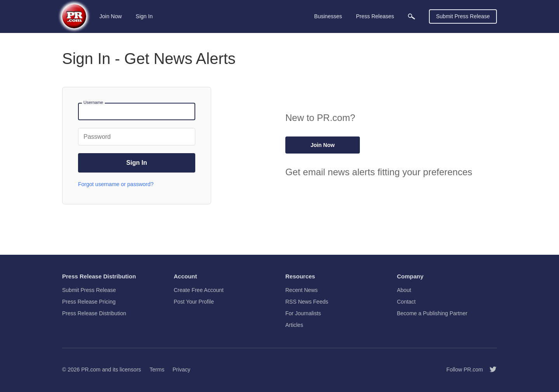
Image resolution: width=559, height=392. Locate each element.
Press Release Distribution (94, 313)
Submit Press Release (463, 16)
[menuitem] (411, 16)
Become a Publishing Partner (432, 313)
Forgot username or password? (116, 184)
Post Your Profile (194, 302)
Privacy (181, 370)
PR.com (91, 370)
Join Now (111, 16)
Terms (157, 370)
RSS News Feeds (307, 302)
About (404, 290)
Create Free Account (199, 290)
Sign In (144, 16)
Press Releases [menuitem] (375, 16)
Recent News (301, 290)
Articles (294, 325)
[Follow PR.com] (490, 370)
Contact (406, 302)
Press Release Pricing (89, 302)
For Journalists (303, 313)
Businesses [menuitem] (328, 16)
